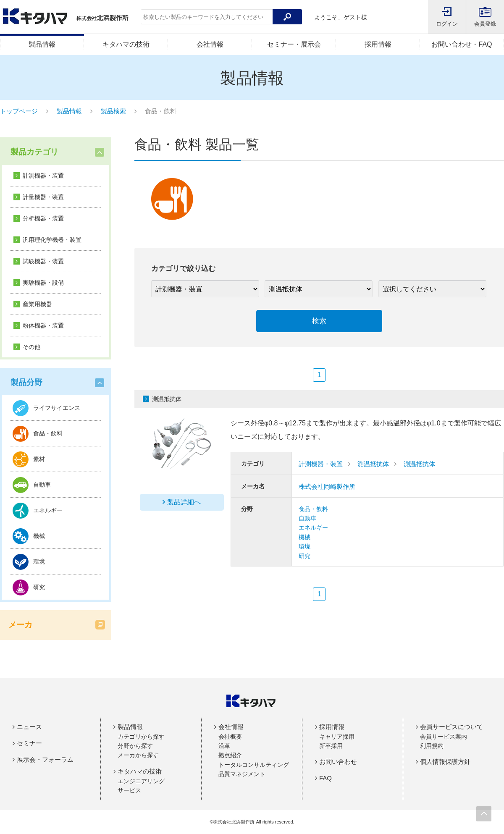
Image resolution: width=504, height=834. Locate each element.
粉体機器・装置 (43, 325)
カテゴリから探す (141, 737)
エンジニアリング (141, 781)
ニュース (29, 727)
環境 (304, 546)
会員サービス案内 (444, 737)
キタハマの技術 (126, 44)
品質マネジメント (242, 774)
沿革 (224, 746)
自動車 (307, 518)
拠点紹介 (230, 755)
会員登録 (485, 24)
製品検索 (113, 111)
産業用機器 (37, 304)
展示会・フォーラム (45, 759)
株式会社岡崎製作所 (327, 486)
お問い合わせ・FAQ (462, 44)
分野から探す (135, 746)
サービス (129, 790)
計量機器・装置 (43, 197)
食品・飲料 (313, 509)
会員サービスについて (451, 727)
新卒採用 (331, 746)
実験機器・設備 (43, 283)
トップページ (19, 111)
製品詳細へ (184, 502)
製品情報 (42, 44)
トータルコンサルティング (254, 765)
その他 (31, 347)
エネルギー (313, 527)
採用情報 (378, 44)
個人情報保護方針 (445, 762)
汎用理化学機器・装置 (52, 240)
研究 (304, 556)
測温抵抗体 (373, 464)
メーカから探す (138, 755)
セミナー (29, 743)
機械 (304, 537)
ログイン (447, 24)
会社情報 (210, 44)
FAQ (325, 778)
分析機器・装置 (43, 218)
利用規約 (432, 746)
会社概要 (230, 737)
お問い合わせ (338, 762)
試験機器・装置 (43, 261)
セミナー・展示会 (294, 44)
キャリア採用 (337, 737)
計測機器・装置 (43, 176)
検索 (319, 321)
